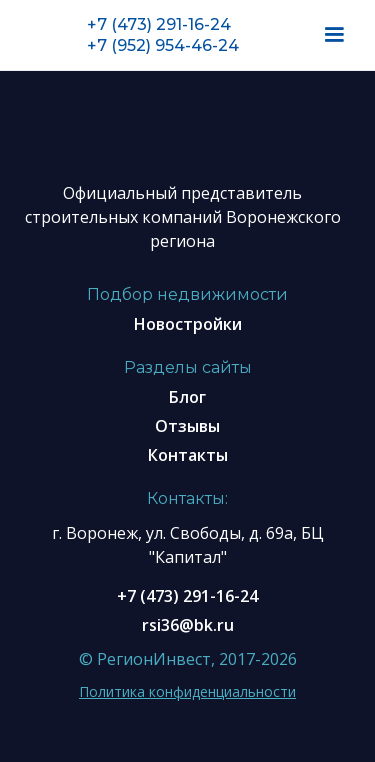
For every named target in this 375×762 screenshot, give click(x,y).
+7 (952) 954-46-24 (163, 45)
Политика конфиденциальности (187, 691)
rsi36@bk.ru (188, 625)
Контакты (188, 455)
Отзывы (187, 426)
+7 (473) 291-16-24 (159, 24)
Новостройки (188, 324)
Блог (187, 397)
